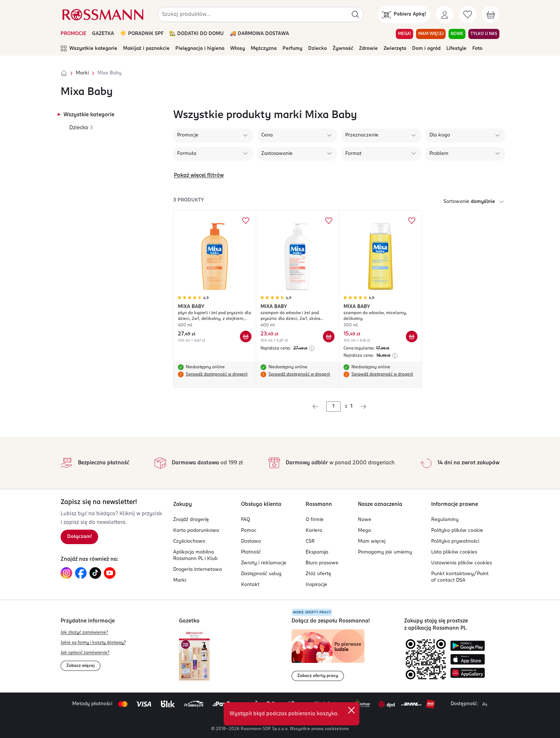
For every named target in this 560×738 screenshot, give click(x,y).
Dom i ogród (426, 49)
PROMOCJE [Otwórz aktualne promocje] (73, 34)
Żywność (343, 49)
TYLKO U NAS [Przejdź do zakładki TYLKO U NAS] (484, 34)
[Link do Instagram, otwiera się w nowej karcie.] (66, 573)
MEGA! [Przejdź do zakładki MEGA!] (404, 34)
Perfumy (292, 49)
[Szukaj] (355, 14)
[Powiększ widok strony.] (485, 704)
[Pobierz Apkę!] (404, 14)
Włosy (238, 49)
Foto (477, 49)
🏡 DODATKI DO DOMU (197, 34)
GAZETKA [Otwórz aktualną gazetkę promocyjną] (103, 34)
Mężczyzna (264, 49)
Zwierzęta (395, 49)
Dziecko (318, 49)
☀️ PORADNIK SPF (142, 34)
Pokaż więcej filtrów (199, 175)
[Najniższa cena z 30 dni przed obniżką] (312, 348)
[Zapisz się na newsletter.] (79, 537)
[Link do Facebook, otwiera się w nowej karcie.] (81, 573)
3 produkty (189, 200)
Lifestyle (456, 49)
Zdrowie (368, 49)
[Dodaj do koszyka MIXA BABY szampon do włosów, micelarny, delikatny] (412, 337)
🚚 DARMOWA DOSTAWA (259, 34)
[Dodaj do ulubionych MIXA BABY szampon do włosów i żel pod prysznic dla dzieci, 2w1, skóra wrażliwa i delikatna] (329, 221)
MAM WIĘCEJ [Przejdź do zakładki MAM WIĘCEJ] (431, 34)
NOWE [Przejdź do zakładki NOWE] (457, 34)
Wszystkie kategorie (89, 49)
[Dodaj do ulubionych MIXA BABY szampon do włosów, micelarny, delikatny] (412, 221)
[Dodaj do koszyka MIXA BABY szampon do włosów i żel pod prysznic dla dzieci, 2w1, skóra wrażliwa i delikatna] (329, 337)
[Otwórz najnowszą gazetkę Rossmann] (194, 655)
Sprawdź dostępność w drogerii (217, 374)
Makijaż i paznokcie (146, 49)
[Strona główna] (64, 73)
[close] (351, 710)
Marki (82, 73)
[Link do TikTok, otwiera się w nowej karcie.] (95, 573)
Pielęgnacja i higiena (200, 49)
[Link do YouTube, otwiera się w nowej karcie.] (110, 573)
